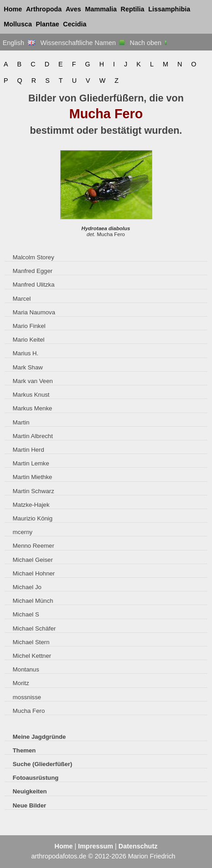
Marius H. (26, 353)
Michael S (26, 614)
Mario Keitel (29, 340)
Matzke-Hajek (31, 505)
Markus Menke (33, 408)
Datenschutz (138, 846)
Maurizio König (33, 518)
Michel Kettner (32, 656)
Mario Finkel (29, 326)
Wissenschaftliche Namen (82, 43)
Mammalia (101, 9)
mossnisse (27, 697)
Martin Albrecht (33, 436)
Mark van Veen (33, 381)
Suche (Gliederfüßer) (43, 764)
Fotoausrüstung (36, 778)
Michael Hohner (34, 573)
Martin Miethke (33, 477)
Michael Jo (27, 587)
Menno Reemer (34, 546)
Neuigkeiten (30, 791)
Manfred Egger (33, 271)
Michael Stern (31, 642)
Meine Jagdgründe (39, 737)
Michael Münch (33, 601)
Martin (21, 422)
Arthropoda (44, 9)
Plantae (48, 24)
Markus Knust (31, 395)
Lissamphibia (169, 9)
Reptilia (133, 9)
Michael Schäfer (34, 628)
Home (13, 9)
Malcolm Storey (34, 257)
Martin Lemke (31, 463)
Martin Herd (28, 450)
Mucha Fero (29, 711)
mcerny (23, 532)
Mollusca (18, 24)
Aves (73, 9)
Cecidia (75, 24)
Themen (24, 750)
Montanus (26, 669)
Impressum (96, 846)
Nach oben (149, 43)
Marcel (22, 299)
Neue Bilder (29, 805)
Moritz (21, 683)
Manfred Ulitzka (34, 285)
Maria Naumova (34, 312)
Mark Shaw (28, 367)
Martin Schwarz (34, 491)
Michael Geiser (33, 560)
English (19, 43)
